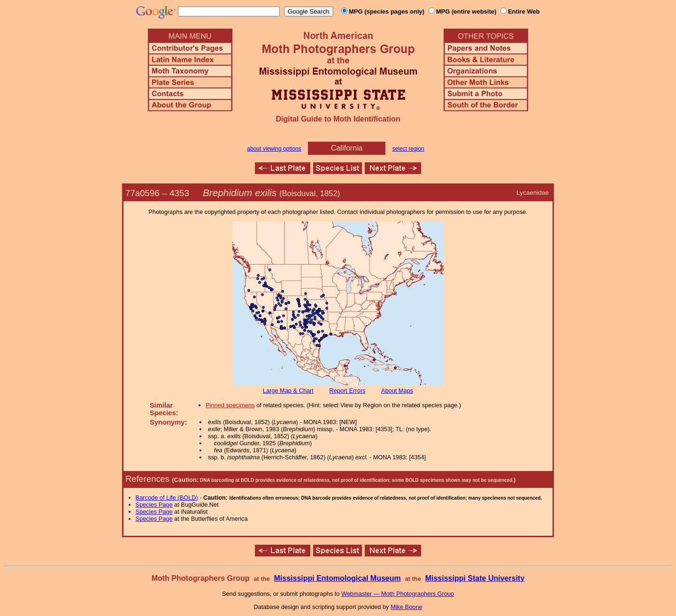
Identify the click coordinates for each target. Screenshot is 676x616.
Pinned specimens (230, 405)
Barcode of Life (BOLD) (167, 498)
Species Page (154, 505)
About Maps (397, 391)
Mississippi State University (475, 578)
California (347, 148)
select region (408, 149)
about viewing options (274, 149)
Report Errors (348, 391)
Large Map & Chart (288, 391)
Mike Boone (407, 607)
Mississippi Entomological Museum (337, 578)
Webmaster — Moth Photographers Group (398, 594)
